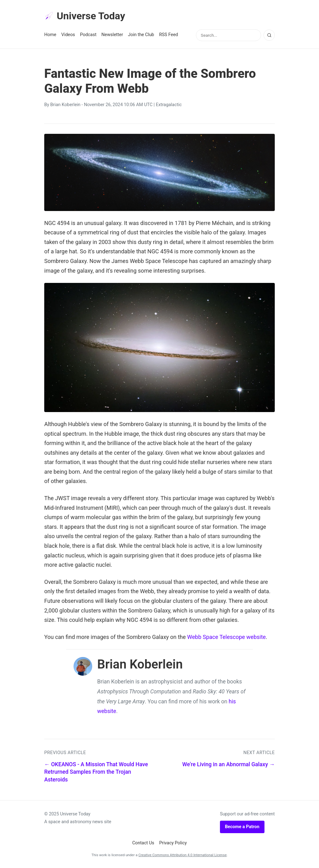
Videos (68, 35)
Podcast (88, 35)
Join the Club (141, 35)
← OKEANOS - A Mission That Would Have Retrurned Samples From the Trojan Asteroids (96, 772)
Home (50, 35)
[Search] (269, 35)
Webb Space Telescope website (226, 637)
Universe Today (85, 16)
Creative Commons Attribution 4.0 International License (182, 855)
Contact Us (143, 843)
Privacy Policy (173, 843)
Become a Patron (242, 827)
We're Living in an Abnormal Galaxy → (229, 764)
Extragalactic (169, 105)
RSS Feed (169, 35)
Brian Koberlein (65, 105)
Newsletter (112, 35)
